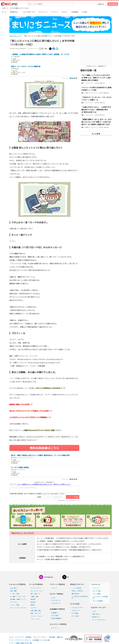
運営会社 (60, 637)
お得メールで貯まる (77, 591)
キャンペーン (43, 12)
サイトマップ (19, 637)
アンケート (55, 12)
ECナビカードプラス (77, 608)
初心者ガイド (96, 617)
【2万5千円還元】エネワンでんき (19, 8)
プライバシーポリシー (40, 637)
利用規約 (28, 637)
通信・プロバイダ (36, 613)
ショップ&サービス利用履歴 (100, 597)
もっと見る (96, 134)
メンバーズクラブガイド (99, 620)
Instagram (48, 577)
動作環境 (52, 637)
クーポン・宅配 (15, 594)
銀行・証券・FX (35, 594)
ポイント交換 (97, 591)
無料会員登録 (113, 4)
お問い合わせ (96, 614)
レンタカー (34, 608)
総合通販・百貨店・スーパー (18, 599)
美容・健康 (13, 591)
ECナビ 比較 (75, 616)
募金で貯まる (75, 594)
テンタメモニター (56, 603)
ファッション (14, 602)
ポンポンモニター (56, 600)
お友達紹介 (75, 12)
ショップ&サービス (29, 12)
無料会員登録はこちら (44, 448)
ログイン (101, 4)
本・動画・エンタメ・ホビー (18, 596)
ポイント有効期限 (98, 601)
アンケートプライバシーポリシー (20, 640)
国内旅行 (33, 599)
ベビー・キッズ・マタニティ (18, 608)
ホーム (4, 12)
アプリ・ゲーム (35, 619)
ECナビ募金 (75, 613)
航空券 (33, 605)
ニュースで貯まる (77, 588)
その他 (84, 12)
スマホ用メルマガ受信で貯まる (80, 597)
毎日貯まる (14, 12)
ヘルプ (94, 611)
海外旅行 (33, 602)
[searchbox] (51, 4)
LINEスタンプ (75, 610)
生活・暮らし (14, 588)
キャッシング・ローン (37, 591)
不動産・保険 (34, 596)
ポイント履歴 (97, 594)
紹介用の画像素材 (56, 618)
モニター (65, 12)
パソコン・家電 (15, 605)
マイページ (96, 588)
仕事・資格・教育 (36, 611)
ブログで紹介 (55, 616)
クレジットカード (36, 588)
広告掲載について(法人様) (41, 640)
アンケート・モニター (37, 616)
